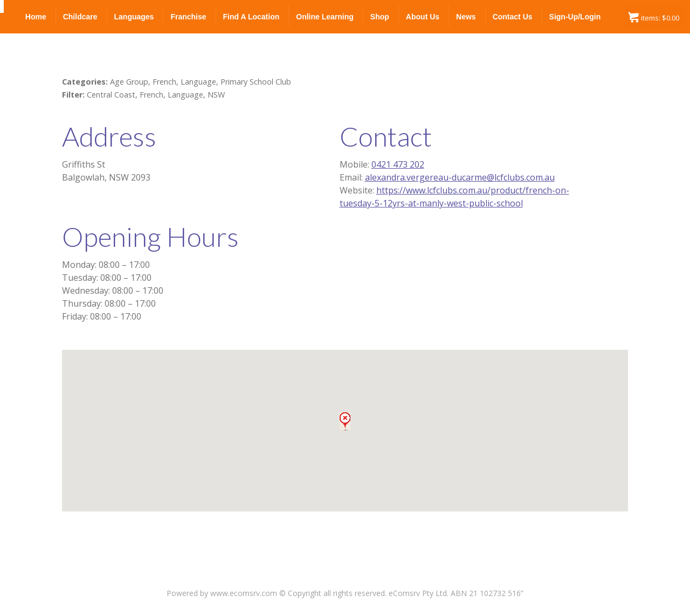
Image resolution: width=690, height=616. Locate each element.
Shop (380, 17)
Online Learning (325, 17)
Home (36, 17)
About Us (423, 17)
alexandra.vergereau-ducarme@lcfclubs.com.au (460, 177)
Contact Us (513, 17)
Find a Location (251, 17)
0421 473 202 (398, 164)
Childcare (80, 17)
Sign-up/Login (575, 17)
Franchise (188, 17)
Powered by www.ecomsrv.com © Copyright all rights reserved (276, 593)
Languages (134, 17)
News (466, 17)
